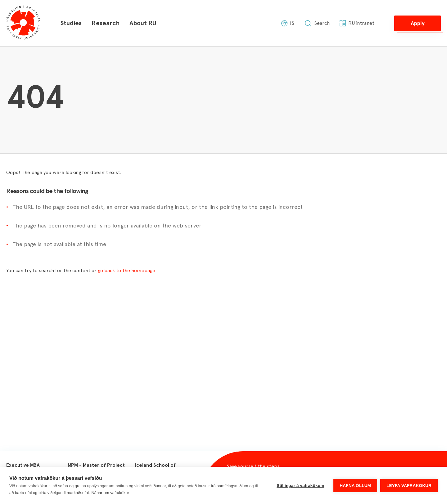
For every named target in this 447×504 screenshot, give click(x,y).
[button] (418, 23)
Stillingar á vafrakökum (300, 486)
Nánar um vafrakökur (110, 493)
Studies (71, 23)
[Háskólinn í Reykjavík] (23, 23)
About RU (143, 23)
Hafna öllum (355, 486)
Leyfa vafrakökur (409, 486)
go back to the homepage (126, 270)
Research (106, 23)
